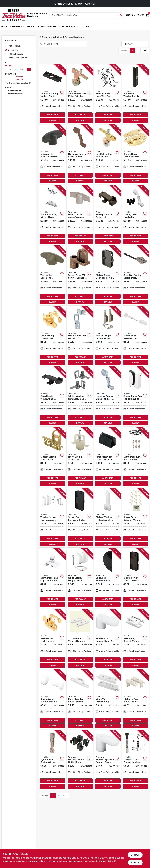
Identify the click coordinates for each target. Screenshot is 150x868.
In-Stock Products (15, 54)
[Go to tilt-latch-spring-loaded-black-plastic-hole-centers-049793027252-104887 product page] (52, 94)
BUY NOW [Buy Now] (53, 120)
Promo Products (15, 46)
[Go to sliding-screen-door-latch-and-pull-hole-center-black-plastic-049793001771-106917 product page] (135, 578)
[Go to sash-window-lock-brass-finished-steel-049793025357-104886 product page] (52, 639)
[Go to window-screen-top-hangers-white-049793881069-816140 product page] (52, 518)
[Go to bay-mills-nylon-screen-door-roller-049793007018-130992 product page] (108, 154)
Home (4, 26)
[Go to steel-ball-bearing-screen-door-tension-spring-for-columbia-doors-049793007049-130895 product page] (135, 275)
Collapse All (19, 76)
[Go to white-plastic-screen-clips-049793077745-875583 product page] (108, 639)
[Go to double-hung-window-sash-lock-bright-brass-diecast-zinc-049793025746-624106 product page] (52, 336)
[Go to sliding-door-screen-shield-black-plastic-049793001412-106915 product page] (108, 578)
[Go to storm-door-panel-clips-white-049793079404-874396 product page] (52, 578)
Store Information (68, 26)
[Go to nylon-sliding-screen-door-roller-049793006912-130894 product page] (80, 457)
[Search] (122, 15)
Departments (16, 26)
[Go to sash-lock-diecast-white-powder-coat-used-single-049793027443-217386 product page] (135, 639)
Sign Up (140, 15)
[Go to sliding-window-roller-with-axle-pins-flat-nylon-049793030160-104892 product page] (52, 699)
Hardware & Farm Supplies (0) (18, 83)
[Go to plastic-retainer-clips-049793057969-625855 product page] (108, 457)
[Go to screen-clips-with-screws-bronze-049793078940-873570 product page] (80, 275)
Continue (135, 855)
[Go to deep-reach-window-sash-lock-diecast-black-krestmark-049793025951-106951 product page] (52, 397)
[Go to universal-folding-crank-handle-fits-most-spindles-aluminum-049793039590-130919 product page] (108, 397)
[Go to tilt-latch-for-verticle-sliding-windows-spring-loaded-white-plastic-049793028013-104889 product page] (80, 639)
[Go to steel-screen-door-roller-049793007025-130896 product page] (80, 94)
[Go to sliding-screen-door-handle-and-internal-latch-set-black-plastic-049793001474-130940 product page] (108, 275)
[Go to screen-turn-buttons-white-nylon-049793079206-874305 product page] (135, 518)
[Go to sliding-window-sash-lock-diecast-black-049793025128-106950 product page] (108, 215)
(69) (14, 90)
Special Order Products (18, 58)
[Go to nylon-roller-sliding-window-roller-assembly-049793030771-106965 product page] (52, 760)
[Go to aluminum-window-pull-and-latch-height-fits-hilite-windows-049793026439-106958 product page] (135, 94)
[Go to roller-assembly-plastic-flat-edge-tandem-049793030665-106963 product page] (52, 215)
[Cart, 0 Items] (147, 15)
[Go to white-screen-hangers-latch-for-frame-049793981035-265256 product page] (80, 578)
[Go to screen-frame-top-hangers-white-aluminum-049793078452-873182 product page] (135, 397)
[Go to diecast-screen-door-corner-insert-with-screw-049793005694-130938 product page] (52, 457)
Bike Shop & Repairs (46, 26)
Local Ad (84, 26)
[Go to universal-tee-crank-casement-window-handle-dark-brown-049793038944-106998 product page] (52, 154)
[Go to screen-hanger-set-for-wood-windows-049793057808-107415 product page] (108, 336)
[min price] (10, 69)
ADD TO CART (52, 115)
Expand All (19, 79)
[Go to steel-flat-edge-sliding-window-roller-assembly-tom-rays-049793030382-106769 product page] (80, 699)
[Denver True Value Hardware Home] (13, 15)
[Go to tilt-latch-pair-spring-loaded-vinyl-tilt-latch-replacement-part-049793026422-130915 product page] (135, 699)
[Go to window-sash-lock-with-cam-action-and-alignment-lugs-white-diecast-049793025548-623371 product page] (108, 94)
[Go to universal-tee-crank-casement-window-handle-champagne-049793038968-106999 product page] (80, 215)
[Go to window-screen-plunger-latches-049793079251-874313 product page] (135, 760)
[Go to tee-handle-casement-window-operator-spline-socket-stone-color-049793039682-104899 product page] (52, 275)
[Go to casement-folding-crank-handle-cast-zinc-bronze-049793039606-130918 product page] (80, 154)
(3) (17, 94)
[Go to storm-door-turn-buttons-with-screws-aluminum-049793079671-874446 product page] (135, 457)
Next (145, 50)
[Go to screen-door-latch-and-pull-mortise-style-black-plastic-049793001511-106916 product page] (80, 518)
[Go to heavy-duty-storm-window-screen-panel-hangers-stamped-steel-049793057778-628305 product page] (80, 336)
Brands (30, 26)
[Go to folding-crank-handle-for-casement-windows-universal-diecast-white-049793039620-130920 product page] (135, 215)
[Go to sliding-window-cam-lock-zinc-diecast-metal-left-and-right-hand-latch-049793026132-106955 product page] (80, 397)
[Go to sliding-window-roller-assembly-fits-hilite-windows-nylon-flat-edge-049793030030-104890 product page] (108, 518)
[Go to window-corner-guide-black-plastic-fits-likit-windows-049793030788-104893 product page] (80, 760)
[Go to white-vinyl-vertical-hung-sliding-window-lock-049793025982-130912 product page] (108, 699)
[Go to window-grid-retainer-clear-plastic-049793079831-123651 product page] (135, 336)
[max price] (21, 69)
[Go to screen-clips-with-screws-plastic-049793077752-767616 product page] (108, 760)
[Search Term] (87, 15)
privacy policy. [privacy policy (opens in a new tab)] (38, 861)
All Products (13, 50)
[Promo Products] (6, 46)
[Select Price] (29, 69)
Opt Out (135, 862)
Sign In (129, 15)
